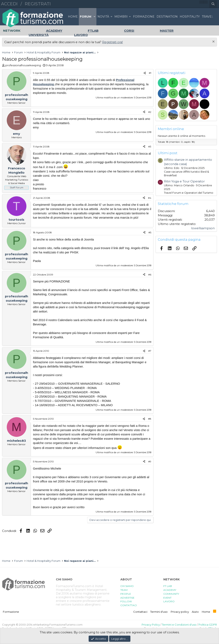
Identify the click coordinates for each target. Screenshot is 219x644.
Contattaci (140, 612)
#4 (150, 198)
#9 (150, 461)
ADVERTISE (127, 598)
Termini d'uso (159, 612)
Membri (121, 17)
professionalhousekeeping (23, 65)
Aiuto (195, 612)
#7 (150, 351)
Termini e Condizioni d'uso (179, 625)
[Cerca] (213, 4)
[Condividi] (145, 73)
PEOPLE (126, 594)
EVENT (167, 598)
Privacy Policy (151, 625)
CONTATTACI (129, 605)
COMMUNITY (171, 594)
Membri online (171, 129)
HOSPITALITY (190, 17)
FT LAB (168, 586)
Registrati (38, 4)
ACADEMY (170, 590)
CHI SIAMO (127, 586)
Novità (103, 17)
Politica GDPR (208, 625)
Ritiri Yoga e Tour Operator (184, 181)
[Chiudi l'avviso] (213, 42)
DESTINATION (167, 17)
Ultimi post (168, 153)
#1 (150, 73)
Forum (86, 17)
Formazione (11, 612)
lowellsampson (203, 228)
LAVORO (169, 601)
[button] (94, 17)
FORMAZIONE (144, 17)
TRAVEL (208, 17)
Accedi (9, 4)
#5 (150, 232)
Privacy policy (180, 612)
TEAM (124, 590)
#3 (150, 147)
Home (73, 17)
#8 (150, 419)
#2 (150, 112)
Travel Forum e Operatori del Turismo (189, 193)
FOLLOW (126, 601)
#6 (150, 275)
